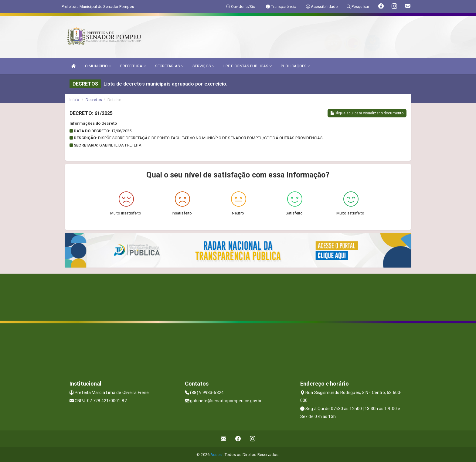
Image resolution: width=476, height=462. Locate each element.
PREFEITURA (133, 66)
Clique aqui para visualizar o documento (367, 113)
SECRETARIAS (169, 66)
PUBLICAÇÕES (295, 66)
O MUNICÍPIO (98, 66)
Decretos (94, 100)
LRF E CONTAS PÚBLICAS (248, 66)
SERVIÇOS (203, 66)
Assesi (217, 455)
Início (74, 100)
